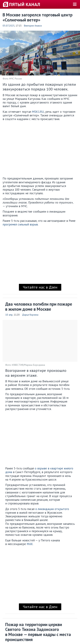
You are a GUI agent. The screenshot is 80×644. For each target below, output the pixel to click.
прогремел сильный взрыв (20, 224)
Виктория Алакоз (33, 26)
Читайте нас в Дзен (40, 287)
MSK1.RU (38, 112)
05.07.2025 (9, 26)
